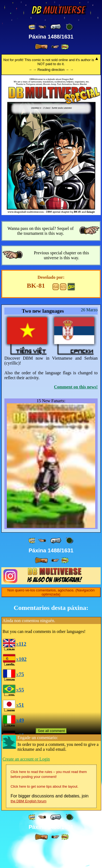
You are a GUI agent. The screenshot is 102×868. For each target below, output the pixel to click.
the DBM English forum (29, 824)
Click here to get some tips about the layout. (44, 809)
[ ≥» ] (55, 47)
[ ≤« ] (42, 27)
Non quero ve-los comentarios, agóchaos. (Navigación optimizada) (51, 615)
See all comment (51, 754)
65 (63, 287)
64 (56, 287)
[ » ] (41, 47)
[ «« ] (32, 27)
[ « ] (56, 27)
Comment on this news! (76, 387)
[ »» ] (65, 47)
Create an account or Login (26, 782)
